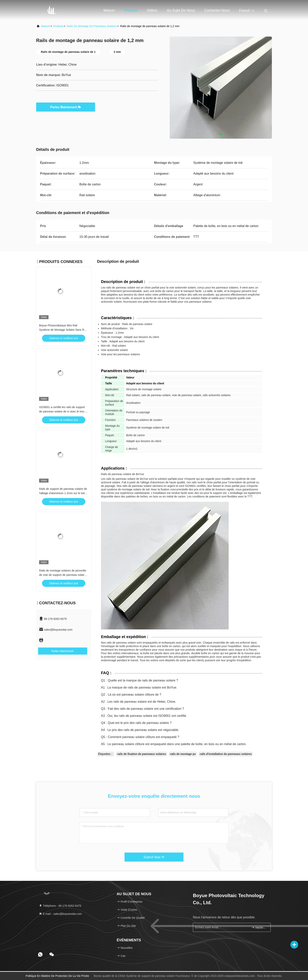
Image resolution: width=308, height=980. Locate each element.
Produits (131, 10)
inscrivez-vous (259, 927)
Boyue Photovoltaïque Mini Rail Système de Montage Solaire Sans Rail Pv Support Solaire (63, 330)
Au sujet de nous (181, 10)
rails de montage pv (183, 754)
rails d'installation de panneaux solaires (226, 754)
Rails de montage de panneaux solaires (92, 26)
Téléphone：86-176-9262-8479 (60, 906)
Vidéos (152, 10)
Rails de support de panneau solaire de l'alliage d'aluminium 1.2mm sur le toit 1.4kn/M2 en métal (63, 493)
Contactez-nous (217, 10)
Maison (109, 10)
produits (58, 26)
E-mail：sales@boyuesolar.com (60, 914)
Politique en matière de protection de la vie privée (57, 976)
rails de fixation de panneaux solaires (142, 754)
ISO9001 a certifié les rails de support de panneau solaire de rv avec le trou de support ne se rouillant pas (64, 411)
